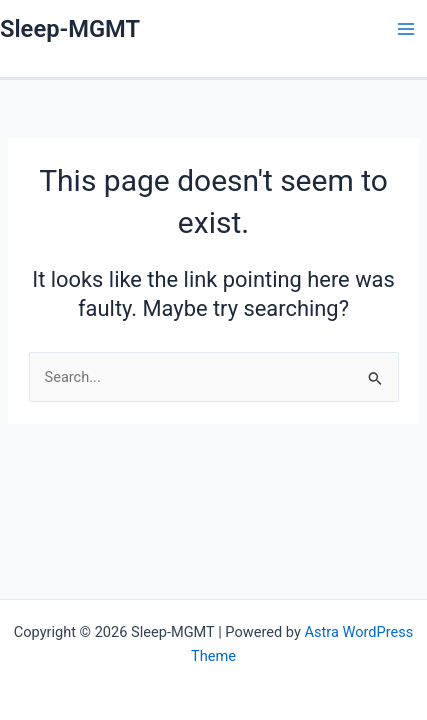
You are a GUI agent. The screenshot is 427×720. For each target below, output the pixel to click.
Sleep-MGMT (70, 29)
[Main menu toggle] (406, 29)
